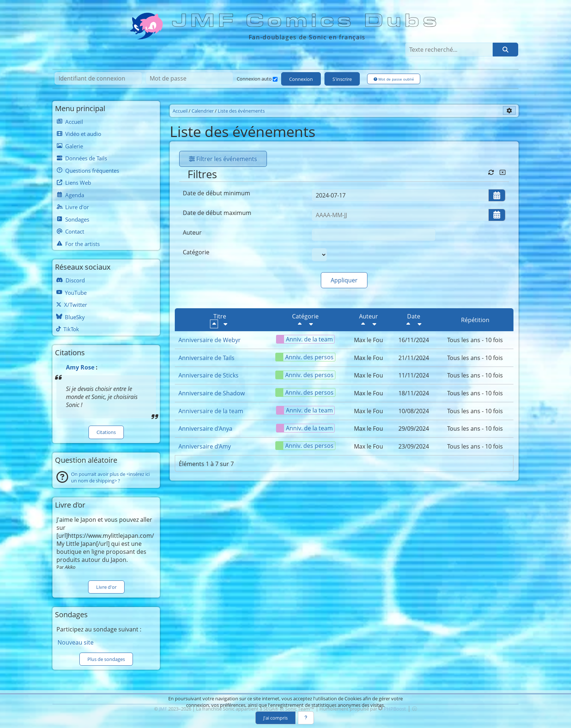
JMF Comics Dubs (307, 21)
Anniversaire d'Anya (205, 428)
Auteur (192, 232)
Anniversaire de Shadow (212, 393)
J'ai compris (275, 718)
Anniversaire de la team (211, 411)
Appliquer (344, 280)
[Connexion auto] (275, 79)
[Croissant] (225, 324)
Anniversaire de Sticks (208, 375)
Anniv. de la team (305, 339)
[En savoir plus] (306, 718)
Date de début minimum (216, 193)
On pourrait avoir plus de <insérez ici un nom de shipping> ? (110, 477)
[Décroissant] (214, 324)
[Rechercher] (505, 50)
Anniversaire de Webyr (210, 340)
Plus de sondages (106, 659)
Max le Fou (369, 340)
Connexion (301, 79)
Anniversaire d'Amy (205, 446)
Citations (106, 432)
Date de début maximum (217, 213)
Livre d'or (106, 587)
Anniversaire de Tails (206, 358)
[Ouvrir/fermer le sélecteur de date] (497, 195)
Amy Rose (80, 367)
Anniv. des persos (305, 357)
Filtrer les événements (223, 159)
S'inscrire (342, 79)
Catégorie (196, 252)
